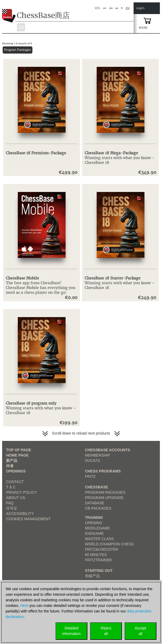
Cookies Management (28, 519)
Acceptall (141, 631)
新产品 (12, 461)
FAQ (10, 503)
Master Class (99, 539)
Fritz (90, 476)
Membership (97, 455)
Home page (17, 455)
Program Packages (18, 50)
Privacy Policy (21, 492)
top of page (19, 450)
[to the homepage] (9, 12)
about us (16, 498)
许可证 (12, 508)
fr (122, 8)
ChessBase (97, 487)
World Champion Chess (109, 544)
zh (128, 8)
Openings (16, 471)
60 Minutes (96, 555)
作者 (10, 466)
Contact (15, 482)
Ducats (93, 461)
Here (24, 606)
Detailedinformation (71, 631)
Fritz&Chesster (102, 549)
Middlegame (97, 528)
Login (140, 8)
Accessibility (20, 514)
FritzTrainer (98, 560)
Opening (94, 523)
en (105, 8)
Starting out (99, 571)
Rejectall (106, 631)
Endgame (94, 533)
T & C (11, 487)
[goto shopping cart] (147, 20)
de (111, 8)
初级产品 (92, 576)
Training (94, 518)
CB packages (98, 508)
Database (95, 503)
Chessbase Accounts (108, 450)
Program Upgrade (104, 498)
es (117, 8)
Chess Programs (103, 471)
